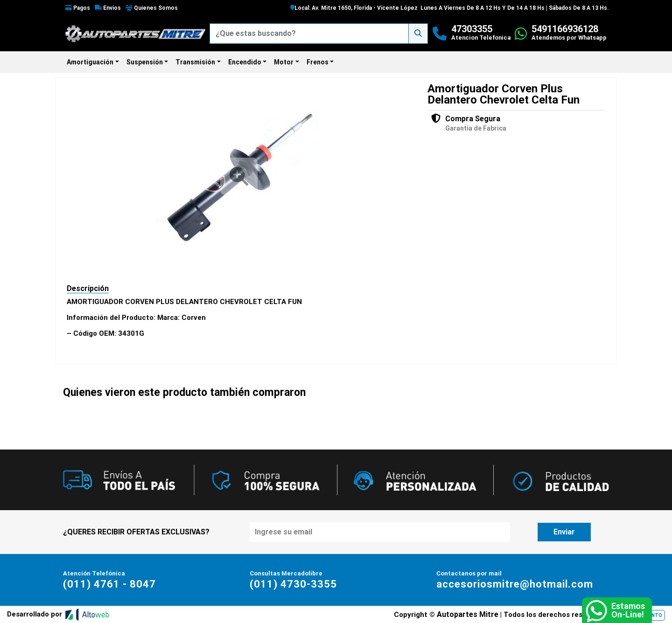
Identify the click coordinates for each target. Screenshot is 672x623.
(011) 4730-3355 (293, 584)
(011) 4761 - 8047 (109, 584)
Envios (108, 8)
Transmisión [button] (195, 62)
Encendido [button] (245, 62)
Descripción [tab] (88, 288)
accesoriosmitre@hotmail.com (515, 584)
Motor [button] (284, 62)
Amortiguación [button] (90, 62)
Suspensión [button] (145, 62)
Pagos (78, 8)
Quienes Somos (152, 8)
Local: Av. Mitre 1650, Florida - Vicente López (354, 8)
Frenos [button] (318, 62)
